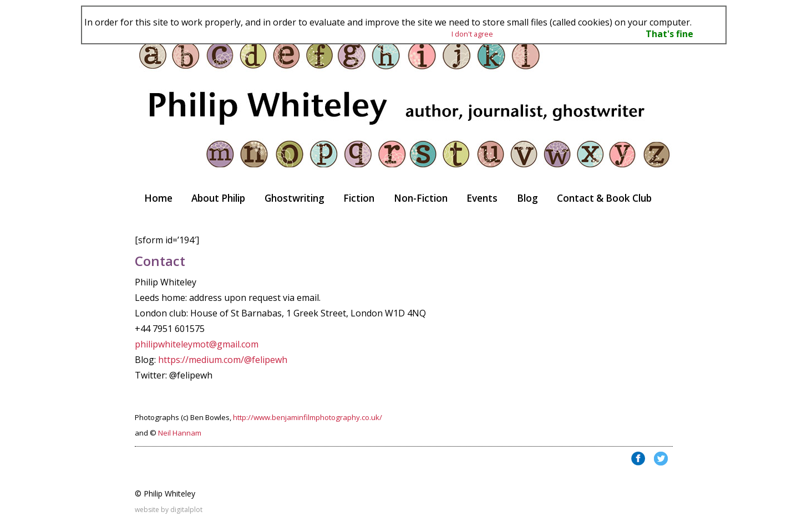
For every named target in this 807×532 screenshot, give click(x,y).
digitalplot (186, 510)
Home (158, 198)
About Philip (218, 198)
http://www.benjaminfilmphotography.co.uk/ (308, 417)
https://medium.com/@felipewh (223, 360)
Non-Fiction (421, 198)
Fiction (359, 198)
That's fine (669, 34)
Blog (527, 198)
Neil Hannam (180, 433)
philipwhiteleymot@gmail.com (197, 344)
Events (482, 198)
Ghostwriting (295, 198)
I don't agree (472, 34)
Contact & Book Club (604, 198)
